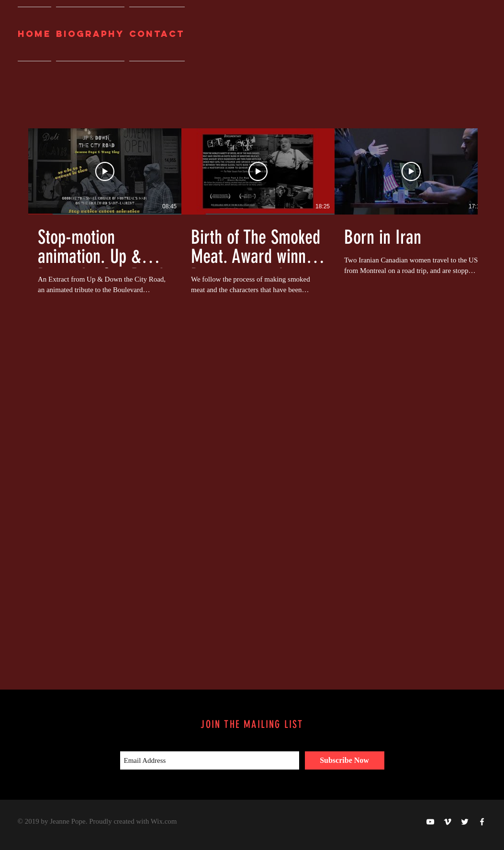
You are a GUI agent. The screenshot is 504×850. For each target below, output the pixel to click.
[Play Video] (105, 171)
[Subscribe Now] (345, 760)
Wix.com (164, 821)
